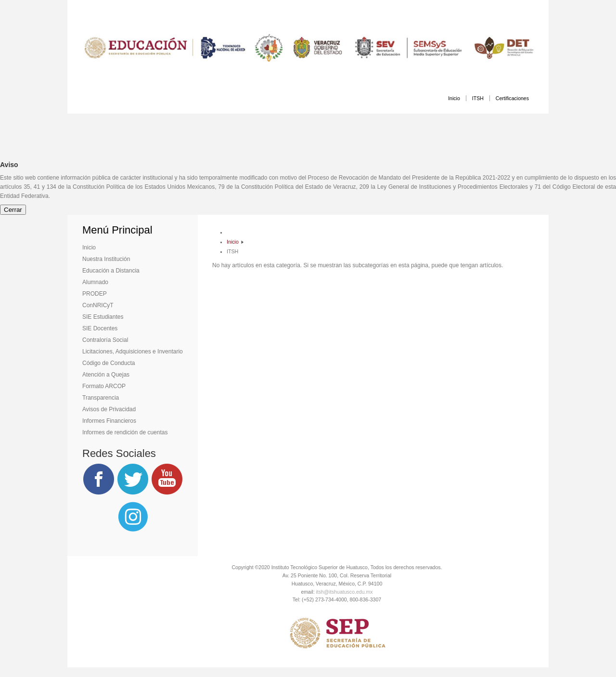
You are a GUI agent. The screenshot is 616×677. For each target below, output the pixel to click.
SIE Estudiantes (103, 317)
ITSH (478, 98)
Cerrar (13, 210)
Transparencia (101, 398)
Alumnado (95, 282)
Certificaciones (512, 98)
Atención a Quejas (106, 375)
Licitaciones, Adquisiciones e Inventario (133, 352)
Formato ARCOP (104, 386)
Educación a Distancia (111, 271)
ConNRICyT (98, 305)
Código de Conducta (109, 363)
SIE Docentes (100, 328)
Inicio (454, 98)
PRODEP (95, 294)
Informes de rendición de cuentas (125, 432)
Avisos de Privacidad (109, 409)
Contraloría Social (105, 340)
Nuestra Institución (106, 259)
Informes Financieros (109, 421)
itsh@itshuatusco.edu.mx (345, 592)
